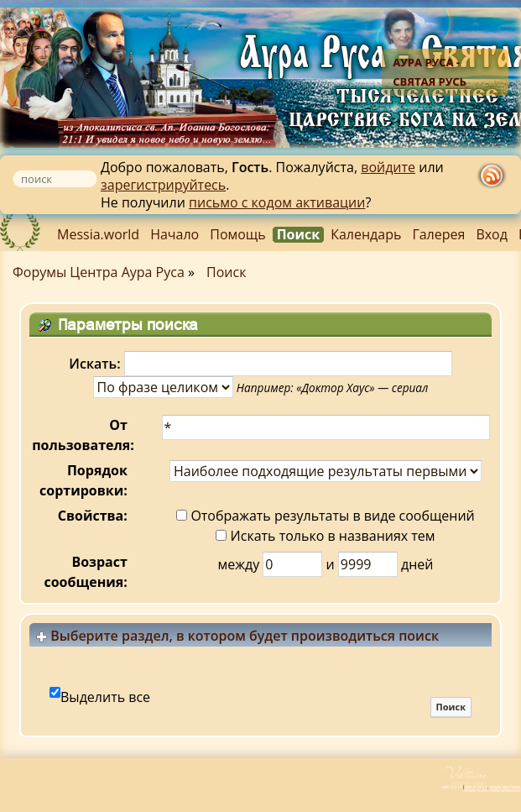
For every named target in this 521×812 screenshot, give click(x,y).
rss (492, 177)
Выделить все (105, 697)
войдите (388, 167)
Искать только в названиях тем (325, 536)
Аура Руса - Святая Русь (430, 72)
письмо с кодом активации (277, 202)
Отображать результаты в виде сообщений (326, 516)
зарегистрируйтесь (163, 185)
